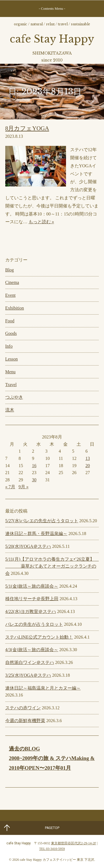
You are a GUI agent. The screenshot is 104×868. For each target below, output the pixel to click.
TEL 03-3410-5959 (52, 849)
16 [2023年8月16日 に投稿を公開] (34, 466)
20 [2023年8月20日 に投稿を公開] (88, 466)
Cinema (12, 282)
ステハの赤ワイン (23, 708)
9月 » (24, 487)
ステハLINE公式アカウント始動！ (39, 637)
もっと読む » (41, 222)
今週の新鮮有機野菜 (25, 721)
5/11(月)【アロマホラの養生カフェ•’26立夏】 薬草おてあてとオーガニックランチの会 (53, 566)
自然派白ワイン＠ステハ (30, 662)
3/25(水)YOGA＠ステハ (28, 675)
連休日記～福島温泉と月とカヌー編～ (43, 688)
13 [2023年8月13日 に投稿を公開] (88, 458)
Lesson (12, 359)
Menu (10, 372)
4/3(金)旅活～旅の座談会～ (32, 650)
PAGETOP (52, 828)
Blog (10, 270)
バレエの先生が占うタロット (34, 624)
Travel (11, 385)
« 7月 (10, 487)
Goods (11, 333)
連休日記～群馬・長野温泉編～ (36, 534)
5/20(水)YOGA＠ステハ (28, 546)
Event (10, 295)
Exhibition (15, 308)
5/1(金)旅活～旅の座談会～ (32, 586)
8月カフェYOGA (27, 128)
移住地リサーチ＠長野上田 (32, 599)
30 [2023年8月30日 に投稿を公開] (34, 480)
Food (10, 321)
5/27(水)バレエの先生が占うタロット (42, 521)
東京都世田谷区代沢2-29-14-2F (74, 843)
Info (9, 346)
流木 (10, 410)
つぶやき (14, 397)
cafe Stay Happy (52, 39)
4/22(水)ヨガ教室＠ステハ (31, 611)
